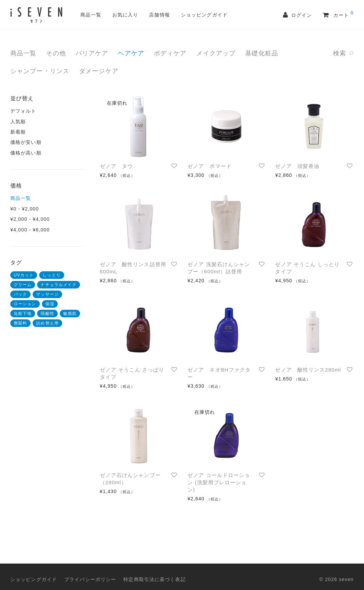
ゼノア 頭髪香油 (297, 166)
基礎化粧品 (262, 53)
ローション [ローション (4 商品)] (25, 304)
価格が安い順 (26, 142)
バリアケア (92, 53)
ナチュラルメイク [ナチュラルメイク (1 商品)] (59, 285)
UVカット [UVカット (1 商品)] (24, 275)
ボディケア (170, 53)
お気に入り (125, 15)
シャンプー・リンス (40, 71)
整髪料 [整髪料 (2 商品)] (20, 323)
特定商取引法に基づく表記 (154, 579)
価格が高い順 (26, 153)
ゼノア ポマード (210, 166)
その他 (56, 53)
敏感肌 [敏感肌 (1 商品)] (70, 314)
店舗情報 (159, 15)
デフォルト (23, 111)
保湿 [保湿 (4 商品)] (50, 304)
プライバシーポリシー (90, 579)
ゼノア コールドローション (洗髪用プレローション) (219, 482)
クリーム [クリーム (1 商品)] (23, 285)
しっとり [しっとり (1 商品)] (52, 275)
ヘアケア (131, 53)
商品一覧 (91, 15)
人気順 (18, 122)
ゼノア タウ (117, 166)
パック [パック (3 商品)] (20, 294)
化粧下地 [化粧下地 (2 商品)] (23, 314)
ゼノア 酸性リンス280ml (308, 370)
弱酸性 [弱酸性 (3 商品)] (47, 314)
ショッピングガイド (204, 15)
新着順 (18, 132)
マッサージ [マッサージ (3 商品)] (47, 294)
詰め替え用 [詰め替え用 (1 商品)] (47, 323)
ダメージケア (99, 71)
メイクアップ (216, 53)
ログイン (303, 15)
